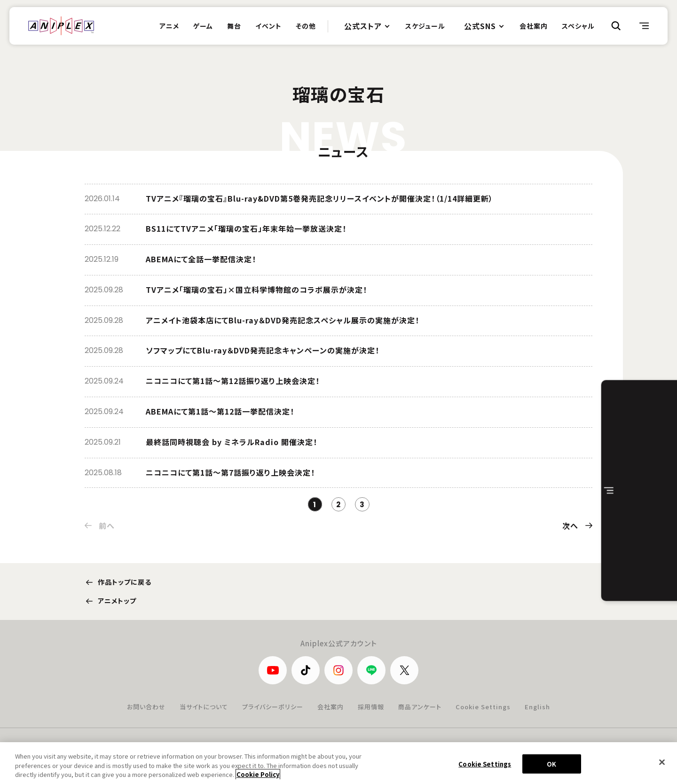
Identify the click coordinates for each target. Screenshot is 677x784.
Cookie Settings (483, 707)
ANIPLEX (61, 26)
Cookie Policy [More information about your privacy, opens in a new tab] (258, 774)
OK (551, 764)
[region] (338, 763)
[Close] (662, 762)
